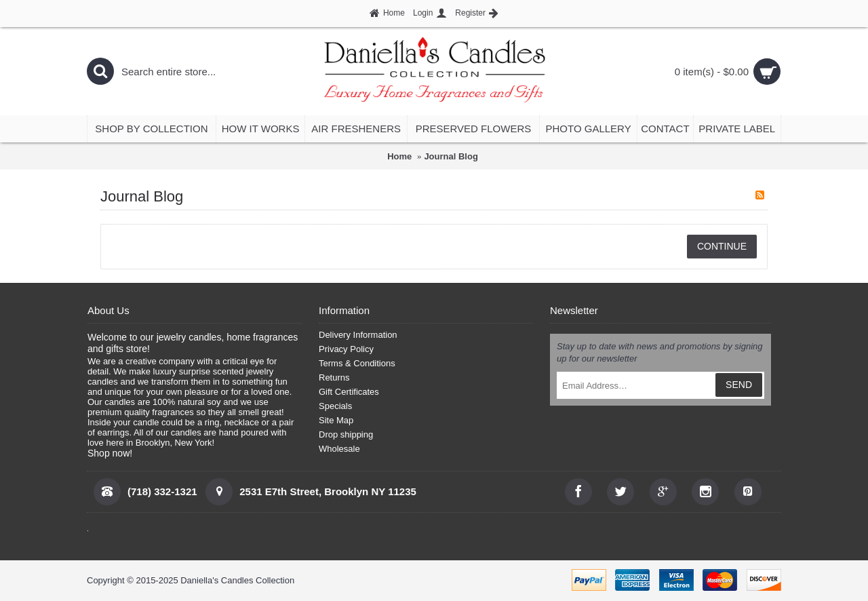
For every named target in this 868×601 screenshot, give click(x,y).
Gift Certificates (349, 392)
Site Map (336, 420)
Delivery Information (358, 335)
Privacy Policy (346, 349)
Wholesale (339, 449)
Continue (722, 246)
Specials (335, 406)
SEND (739, 385)
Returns (334, 377)
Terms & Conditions (357, 363)
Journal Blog (451, 156)
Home (399, 156)
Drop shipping (346, 434)
